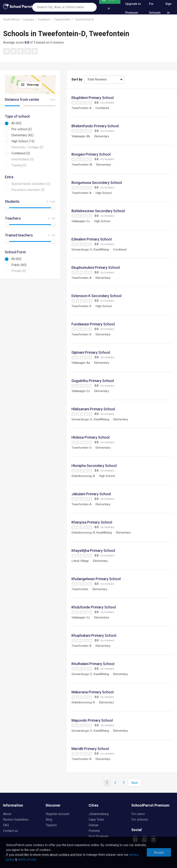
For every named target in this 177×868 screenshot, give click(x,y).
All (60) (16, 123)
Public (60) (19, 265)
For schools (140, 820)
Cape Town (96, 820)
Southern (44, 20)
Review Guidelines (16, 820)
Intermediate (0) (22, 159)
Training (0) (19, 165)
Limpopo (29, 20)
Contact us (10, 831)
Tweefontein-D (84, 20)
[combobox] (64, 7)
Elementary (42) (22, 135)
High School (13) (23, 141)
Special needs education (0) (31, 184)
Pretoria (94, 831)
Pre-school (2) (21, 129)
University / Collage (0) (27, 147)
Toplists (51, 825)
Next (135, 783)
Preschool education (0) (28, 190)
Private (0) (19, 271)
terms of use (27, 860)
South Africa (11, 20)
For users (138, 814)
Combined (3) (21, 153)
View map (33, 85)
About (7, 814)
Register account (57, 814)
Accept (159, 853)
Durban (94, 825)
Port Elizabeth (98, 836)
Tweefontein (62, 20)
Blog (49, 820)
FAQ (6, 825)
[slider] (22, 106)
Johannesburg (99, 814)
